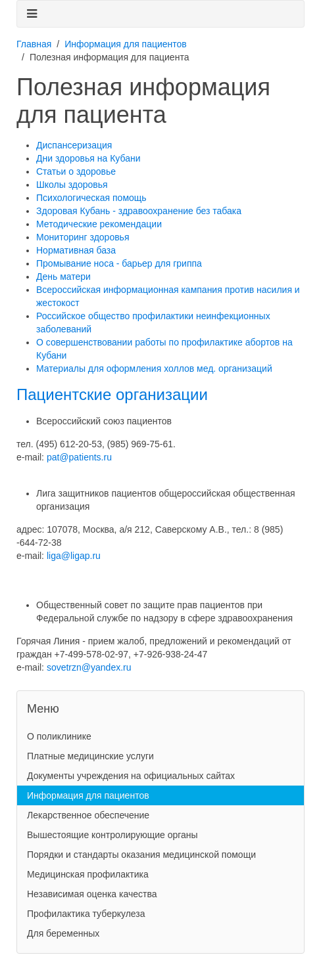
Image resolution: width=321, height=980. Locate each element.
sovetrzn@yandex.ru (89, 667)
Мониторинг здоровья (83, 237)
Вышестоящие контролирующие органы (112, 835)
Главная (34, 44)
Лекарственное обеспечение (88, 815)
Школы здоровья (72, 185)
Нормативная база (76, 250)
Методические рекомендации (99, 224)
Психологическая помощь (91, 198)
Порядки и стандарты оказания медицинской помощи (141, 855)
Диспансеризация (74, 145)
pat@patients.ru (79, 457)
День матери (63, 277)
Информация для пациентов (126, 44)
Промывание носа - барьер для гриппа (119, 263)
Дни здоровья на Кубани (88, 158)
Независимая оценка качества (92, 894)
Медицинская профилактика (88, 874)
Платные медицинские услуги (90, 756)
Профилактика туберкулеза (86, 914)
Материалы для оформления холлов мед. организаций (154, 368)
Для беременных (63, 933)
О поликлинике (59, 736)
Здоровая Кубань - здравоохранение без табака (139, 211)
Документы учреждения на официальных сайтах (131, 776)
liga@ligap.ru (74, 556)
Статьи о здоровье (76, 171)
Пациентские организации (112, 394)
